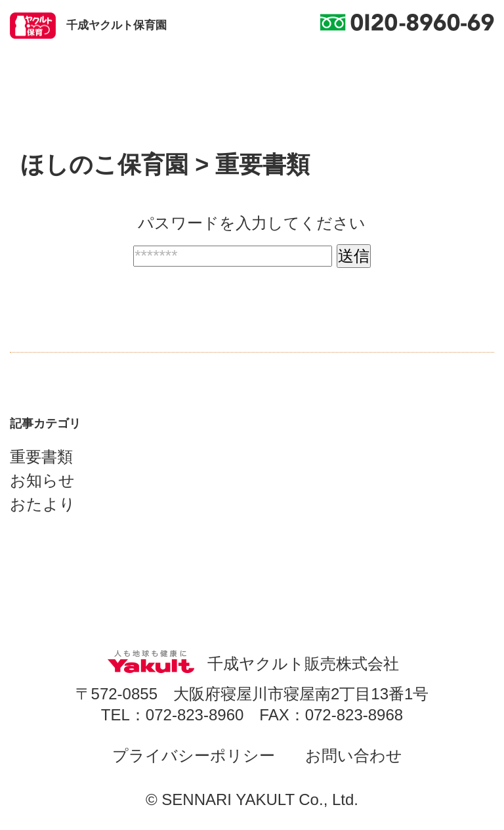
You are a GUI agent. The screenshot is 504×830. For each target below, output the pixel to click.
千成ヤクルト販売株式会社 (252, 664)
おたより (43, 504)
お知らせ (42, 480)
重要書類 (41, 457)
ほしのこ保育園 (104, 164)
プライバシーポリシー (194, 755)
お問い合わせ (354, 755)
